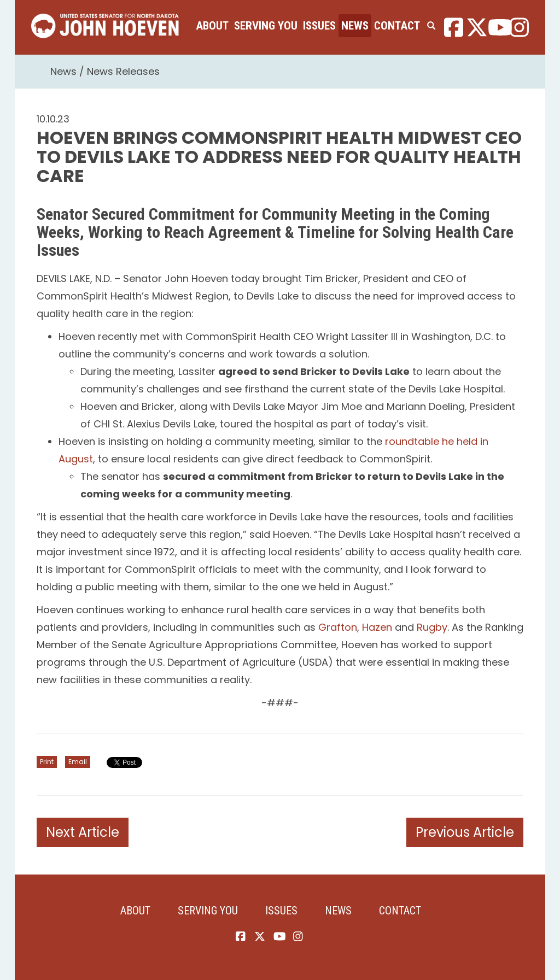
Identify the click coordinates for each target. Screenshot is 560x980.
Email (78, 762)
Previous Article (465, 832)
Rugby (432, 627)
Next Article (83, 832)
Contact (397, 26)
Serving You (266, 26)
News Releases (123, 71)
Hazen (377, 627)
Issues (319, 26)
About (212, 26)
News (355, 26)
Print (47, 762)
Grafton (338, 627)
